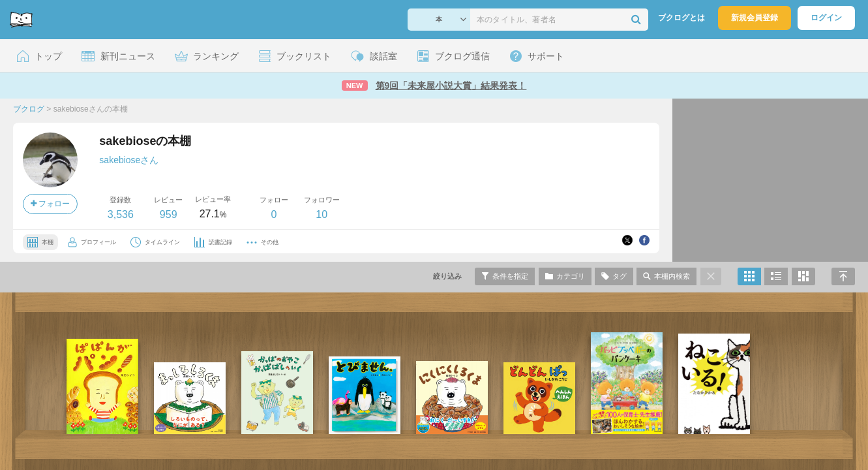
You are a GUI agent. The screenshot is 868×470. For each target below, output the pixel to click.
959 (169, 214)
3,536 (121, 214)
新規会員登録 (755, 18)
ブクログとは (681, 18)
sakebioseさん (129, 160)
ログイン (826, 18)
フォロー (50, 204)
